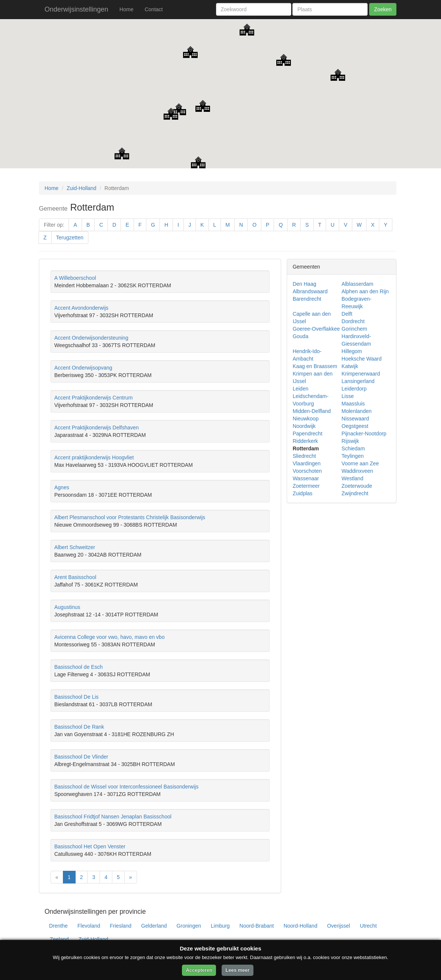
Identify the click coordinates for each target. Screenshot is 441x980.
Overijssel (339, 926)
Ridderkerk (305, 441)
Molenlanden (356, 411)
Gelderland (154, 926)
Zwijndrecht (355, 493)
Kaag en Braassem (315, 366)
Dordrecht (353, 321)
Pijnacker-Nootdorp (364, 434)
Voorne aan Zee (360, 463)
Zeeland (59, 939)
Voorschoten (307, 471)
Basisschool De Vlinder (81, 757)
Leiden (301, 389)
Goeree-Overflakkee (316, 329)
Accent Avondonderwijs (81, 308)
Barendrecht (307, 299)
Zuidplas (303, 493)
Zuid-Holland (81, 188)
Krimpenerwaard (361, 374)
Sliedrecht (304, 456)
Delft (347, 314)
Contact (153, 9)
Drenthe (58, 926)
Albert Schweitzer (75, 547)
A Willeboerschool (75, 278)
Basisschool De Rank (79, 727)
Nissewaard (355, 419)
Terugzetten (70, 238)
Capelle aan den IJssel (312, 318)
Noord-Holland (300, 926)
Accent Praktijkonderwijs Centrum (93, 398)
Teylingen (352, 456)
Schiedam (353, 448)
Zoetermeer (306, 486)
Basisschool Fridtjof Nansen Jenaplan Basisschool (113, 817)
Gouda (301, 336)
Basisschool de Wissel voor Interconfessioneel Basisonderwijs (126, 787)
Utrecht (368, 926)
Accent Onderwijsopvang (83, 368)
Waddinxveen (357, 471)
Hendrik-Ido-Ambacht (307, 355)
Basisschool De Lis (76, 697)
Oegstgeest (355, 426)
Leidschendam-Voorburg (311, 400)
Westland (352, 478)
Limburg (220, 926)
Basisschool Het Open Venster (90, 846)
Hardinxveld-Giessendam (356, 340)
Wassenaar (306, 478)
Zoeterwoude (357, 486)
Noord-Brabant (257, 926)
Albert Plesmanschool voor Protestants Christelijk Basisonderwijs (130, 517)
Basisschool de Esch (78, 667)
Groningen (189, 926)
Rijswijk (350, 441)
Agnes (62, 487)
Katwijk (350, 366)
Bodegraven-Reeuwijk (356, 303)
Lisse (348, 396)
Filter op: (54, 225)
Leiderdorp (354, 389)
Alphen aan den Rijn (365, 291)
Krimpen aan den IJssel (313, 377)
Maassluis (353, 404)
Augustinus (67, 607)
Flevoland (89, 926)
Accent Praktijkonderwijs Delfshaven (97, 428)
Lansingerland (358, 381)
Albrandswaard (310, 291)
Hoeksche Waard (361, 359)
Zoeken (383, 9)
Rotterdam (306, 448)
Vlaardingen (307, 463)
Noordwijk (304, 426)
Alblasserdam (357, 284)
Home (126, 9)
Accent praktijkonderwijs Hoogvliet (94, 457)
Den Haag (305, 284)
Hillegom (352, 351)
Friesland (121, 926)
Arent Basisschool (75, 577)
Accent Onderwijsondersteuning (91, 338)
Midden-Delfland (312, 411)
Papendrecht (308, 434)
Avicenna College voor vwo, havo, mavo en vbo (110, 637)
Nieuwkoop (306, 419)
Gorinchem (354, 329)
